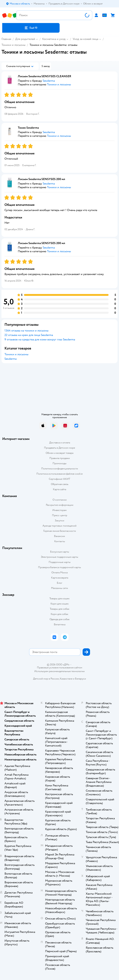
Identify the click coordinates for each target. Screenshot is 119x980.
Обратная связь (60, 484)
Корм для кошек (60, 604)
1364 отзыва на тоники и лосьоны (26, 331)
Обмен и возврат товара (60, 453)
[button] (31, 28)
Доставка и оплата (60, 443)
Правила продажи (60, 458)
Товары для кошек (60, 598)
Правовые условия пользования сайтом (60, 668)
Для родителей (25, 39)
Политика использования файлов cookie (60, 474)
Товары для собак (60, 609)
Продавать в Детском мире (60, 448)
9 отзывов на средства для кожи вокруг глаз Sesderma (40, 339)
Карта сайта (60, 489)
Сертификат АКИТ (60, 479)
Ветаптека (60, 624)
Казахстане (66, 679)
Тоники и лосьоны (13, 45)
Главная (6, 39)
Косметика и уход (54, 39)
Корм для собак (60, 614)
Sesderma (10, 359)
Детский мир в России (46, 679)
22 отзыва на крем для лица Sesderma (29, 335)
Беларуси (80, 679)
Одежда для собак (60, 619)
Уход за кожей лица (85, 39)
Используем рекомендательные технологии (60, 671)
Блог (60, 583)
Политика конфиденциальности (60, 469)
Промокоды (60, 463)
